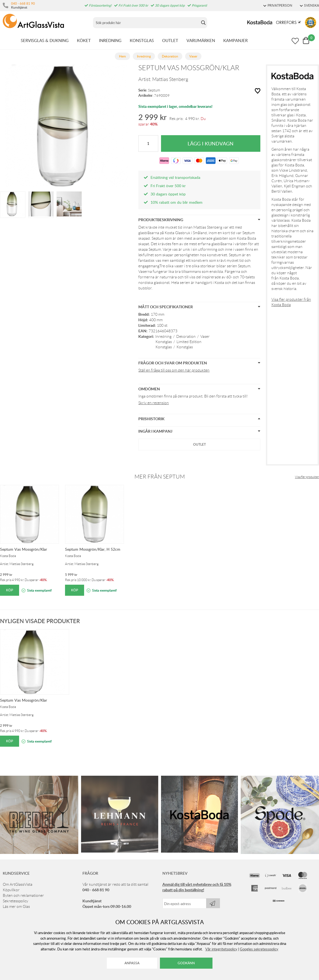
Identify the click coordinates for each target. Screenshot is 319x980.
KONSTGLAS (142, 40)
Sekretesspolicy (15, 901)
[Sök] (146, 23)
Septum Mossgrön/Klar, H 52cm (93, 549)
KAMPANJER (235, 40)
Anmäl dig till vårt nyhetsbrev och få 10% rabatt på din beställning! (197, 887)
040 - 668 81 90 (23, 3)
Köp (10, 590)
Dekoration (186, 336)
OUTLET (170, 40)
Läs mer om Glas (16, 906)
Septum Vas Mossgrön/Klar (24, 549)
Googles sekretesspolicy (259, 949)
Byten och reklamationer (23, 895)
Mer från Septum (160, 477)
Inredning (163, 336)
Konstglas (164, 342)
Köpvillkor (11, 890)
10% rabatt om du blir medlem (177, 202)
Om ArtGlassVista (18, 884)
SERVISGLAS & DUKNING (45, 40)
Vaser (205, 336)
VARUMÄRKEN (201, 40)
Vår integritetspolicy (221, 949)
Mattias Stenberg (170, 79)
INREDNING (110, 40)
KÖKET (84, 40)
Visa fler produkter (307, 477)
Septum (154, 90)
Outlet (199, 444)
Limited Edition (189, 342)
